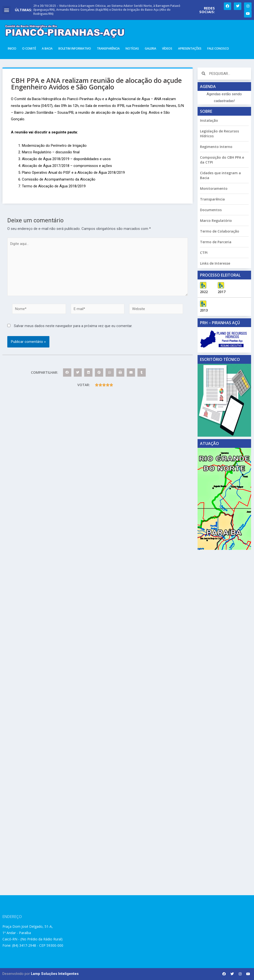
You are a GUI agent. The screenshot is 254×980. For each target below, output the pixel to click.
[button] (6, 10)
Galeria (150, 48)
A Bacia (47, 48)
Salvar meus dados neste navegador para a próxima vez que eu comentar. (73, 328)
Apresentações (190, 48)
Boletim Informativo (75, 48)
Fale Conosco (218, 48)
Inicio (12, 48)
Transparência (108, 48)
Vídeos (167, 48)
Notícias (132, 48)
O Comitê (29, 48)
